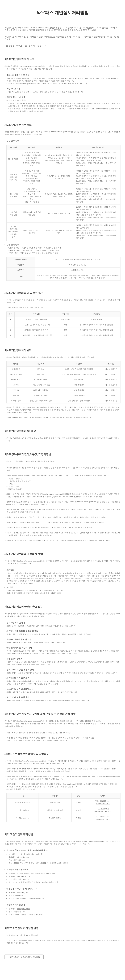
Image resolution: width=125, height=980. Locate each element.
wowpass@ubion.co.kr (103, 811)
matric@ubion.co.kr (103, 804)
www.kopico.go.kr (23, 876)
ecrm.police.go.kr (23, 909)
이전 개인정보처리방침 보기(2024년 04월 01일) (24, 957)
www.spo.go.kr (22, 892)
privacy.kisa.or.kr (23, 857)
